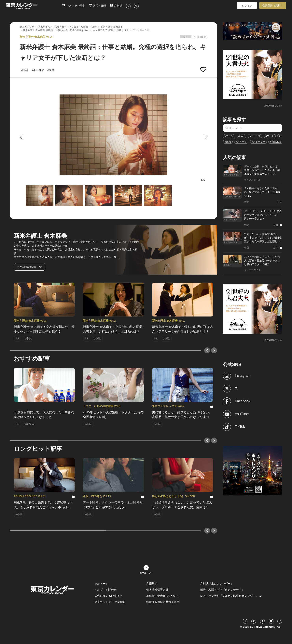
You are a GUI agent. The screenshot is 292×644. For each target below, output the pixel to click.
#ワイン (229, 136)
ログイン (247, 6)
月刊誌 (116, 6)
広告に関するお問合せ (108, 596)
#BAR (241, 136)
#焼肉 (228, 142)
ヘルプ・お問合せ (105, 590)
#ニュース (255, 136)
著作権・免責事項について (163, 596)
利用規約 (152, 584)
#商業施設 (276, 142)
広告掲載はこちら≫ (273, 106)
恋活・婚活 (98, 6)
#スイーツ (241, 142)
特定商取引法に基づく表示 (163, 602)
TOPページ (101, 584)
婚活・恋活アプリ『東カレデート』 (222, 590)
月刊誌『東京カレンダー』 (217, 584)
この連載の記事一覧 (30, 267)
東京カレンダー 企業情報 (110, 602)
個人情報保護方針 (157, 590)
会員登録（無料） (273, 5)
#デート (270, 136)
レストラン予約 (74, 6)
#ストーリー (258, 142)
